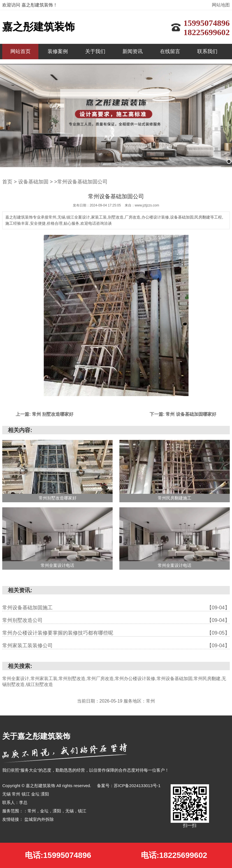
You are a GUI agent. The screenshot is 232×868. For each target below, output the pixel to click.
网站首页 (20, 51)
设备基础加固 (33, 182)
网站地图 (221, 5)
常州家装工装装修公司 (116, 646)
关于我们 (95, 51)
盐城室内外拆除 (39, 819)
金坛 (36, 794)
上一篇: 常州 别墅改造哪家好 (45, 414)
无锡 (7, 794)
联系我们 (207, 51)
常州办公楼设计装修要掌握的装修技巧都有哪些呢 (116, 633)
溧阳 (45, 794)
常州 (17, 794)
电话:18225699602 (174, 855)
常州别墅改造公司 (116, 620)
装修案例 (58, 51)
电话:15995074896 (58, 855)
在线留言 (170, 51)
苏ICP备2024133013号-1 (137, 786)
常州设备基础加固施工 (116, 608)
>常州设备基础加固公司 (81, 182)
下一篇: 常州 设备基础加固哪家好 (183, 414)
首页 (7, 182)
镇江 (26, 794)
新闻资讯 (133, 51)
